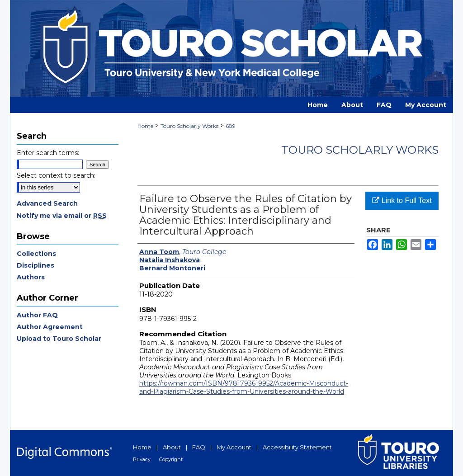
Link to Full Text (402, 200)
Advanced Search (47, 203)
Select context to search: (56, 175)
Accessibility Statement (297, 447)
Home (145, 126)
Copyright (171, 459)
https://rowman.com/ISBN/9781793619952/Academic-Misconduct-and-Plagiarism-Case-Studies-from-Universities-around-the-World (244, 387)
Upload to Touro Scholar (59, 339)
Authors (31, 277)
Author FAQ (37, 315)
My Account (234, 447)
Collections (36, 254)
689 (231, 126)
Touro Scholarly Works (189, 126)
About (172, 447)
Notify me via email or (62, 216)
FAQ (199, 447)
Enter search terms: (48, 153)
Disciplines (35, 265)
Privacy (142, 459)
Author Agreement (50, 327)
